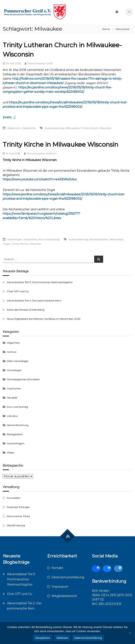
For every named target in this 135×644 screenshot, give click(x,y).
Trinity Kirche (20, 244)
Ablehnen (62, 638)
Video (10, 453)
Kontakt (57, 568)
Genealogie (15, 239)
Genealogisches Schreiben (23, 379)
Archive (12, 352)
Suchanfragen (16, 443)
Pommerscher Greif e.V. (42, 153)
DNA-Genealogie (18, 361)
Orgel (6, 244)
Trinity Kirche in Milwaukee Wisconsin (61, 144)
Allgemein (14, 128)
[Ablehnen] (130, 633)
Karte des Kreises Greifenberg (26, 310)
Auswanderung (54, 128)
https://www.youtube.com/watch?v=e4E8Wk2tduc (40, 179)
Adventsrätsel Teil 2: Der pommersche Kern (34, 300)
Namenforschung (18, 425)
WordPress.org (16, 525)
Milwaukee (72, 128)
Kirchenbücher (99, 239)
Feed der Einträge (18, 507)
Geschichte (29, 128)
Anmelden (14, 498)
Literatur (12, 416)
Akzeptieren (43, 638)
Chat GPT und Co (18, 291)
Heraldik (12, 398)
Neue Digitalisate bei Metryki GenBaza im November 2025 (44, 319)
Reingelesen (15, 434)
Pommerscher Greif (40, 63)
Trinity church (89, 128)
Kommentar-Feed (18, 516)
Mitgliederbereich (64, 596)
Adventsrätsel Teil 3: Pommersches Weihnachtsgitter (40, 282)
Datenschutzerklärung (68, 577)
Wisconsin (105, 128)
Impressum (60, 587)
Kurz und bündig (49, 239)
